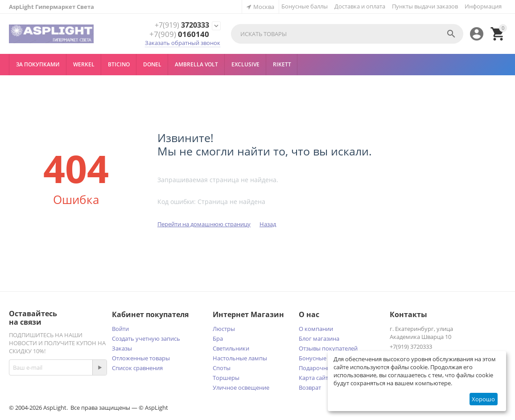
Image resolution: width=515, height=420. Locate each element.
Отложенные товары (141, 358)
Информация (483, 6)
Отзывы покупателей (328, 348)
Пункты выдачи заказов (425, 6)
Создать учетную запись (146, 338)
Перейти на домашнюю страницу (204, 224)
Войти (120, 329)
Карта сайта (315, 378)
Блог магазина (319, 338)
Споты (222, 368)
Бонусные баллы (305, 6)
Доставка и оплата (360, 6)
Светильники (231, 348)
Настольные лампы (240, 358)
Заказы (122, 348)
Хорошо (483, 399)
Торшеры (226, 378)
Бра (218, 338)
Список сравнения (137, 368)
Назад (268, 224)
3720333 (179, 25)
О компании (316, 329)
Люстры (224, 329)
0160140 (179, 34)
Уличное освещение (241, 387)
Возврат (310, 387)
